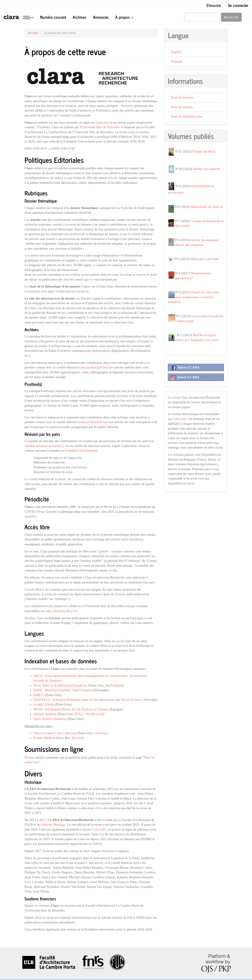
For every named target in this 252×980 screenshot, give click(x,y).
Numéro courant (53, 17)
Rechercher (231, 17)
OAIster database (45, 714)
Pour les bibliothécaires (187, 116)
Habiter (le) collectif (206, 169)
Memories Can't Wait (204, 259)
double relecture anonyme (43, 446)
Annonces (101, 17)
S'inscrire (214, 5)
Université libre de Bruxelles (101, 127)
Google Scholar (44, 704)
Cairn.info (102, 122)
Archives (80, 17)
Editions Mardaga (53, 825)
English (176, 52)
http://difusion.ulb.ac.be (61, 611)
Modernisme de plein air (207, 207)
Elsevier (77, 738)
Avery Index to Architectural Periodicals (60, 685)
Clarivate (100, 733)
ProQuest (116, 685)
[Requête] (202, 17)
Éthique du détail (204, 151)
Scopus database (44, 738)
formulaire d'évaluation (81, 451)
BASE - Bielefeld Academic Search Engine (62, 690)
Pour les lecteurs (182, 97)
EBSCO (39, 695)
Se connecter (238, 5)
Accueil (33, 33)
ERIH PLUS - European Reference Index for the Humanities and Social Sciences (88, 700)
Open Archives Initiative (50, 719)
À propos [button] (124, 17)
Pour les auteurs (182, 107)
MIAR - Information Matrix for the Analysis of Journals (71, 709)
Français (177, 61)
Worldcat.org (95, 714)
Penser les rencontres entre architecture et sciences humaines (194, 297)
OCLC (79, 714)
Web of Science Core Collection (55, 733)
